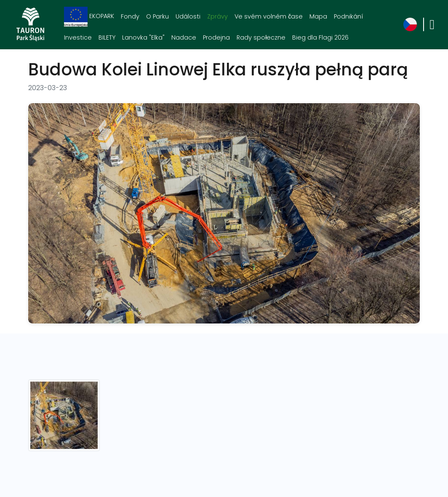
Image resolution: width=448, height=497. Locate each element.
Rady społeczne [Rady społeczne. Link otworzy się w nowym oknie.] (261, 37)
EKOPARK (89, 17)
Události (188, 16)
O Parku (157, 16)
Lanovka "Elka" (143, 37)
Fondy (130, 16)
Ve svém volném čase (269, 16)
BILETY (107, 37)
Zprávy (217, 16)
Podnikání (348, 16)
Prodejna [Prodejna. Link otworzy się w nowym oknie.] (216, 37)
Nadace (184, 37)
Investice (78, 37)
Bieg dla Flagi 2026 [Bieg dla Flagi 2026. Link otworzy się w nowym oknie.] (320, 37)
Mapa (318, 16)
